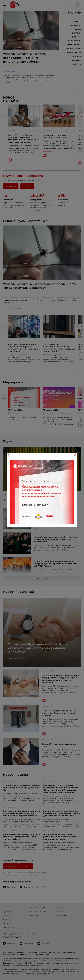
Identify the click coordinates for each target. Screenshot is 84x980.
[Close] (75, 455)
